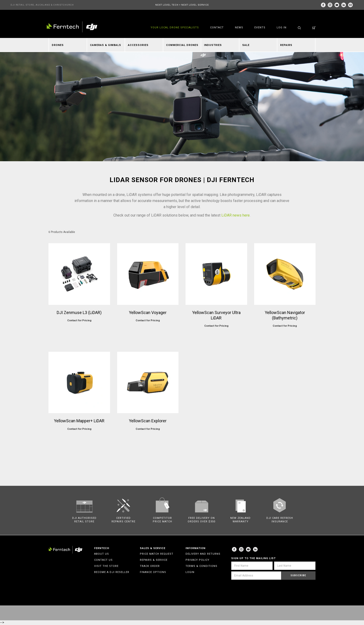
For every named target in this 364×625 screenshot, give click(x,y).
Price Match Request (157, 554)
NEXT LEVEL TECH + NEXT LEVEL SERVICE (182, 5)
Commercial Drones (182, 45)
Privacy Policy (197, 560)
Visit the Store (106, 566)
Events (260, 28)
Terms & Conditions (201, 566)
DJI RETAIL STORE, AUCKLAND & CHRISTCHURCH (42, 5)
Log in (282, 28)
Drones (58, 45)
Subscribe (298, 575)
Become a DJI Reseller (112, 572)
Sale (246, 45)
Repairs (286, 45)
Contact (217, 28)
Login (190, 572)
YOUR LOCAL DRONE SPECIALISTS (175, 28)
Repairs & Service (154, 560)
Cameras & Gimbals (106, 45)
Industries (213, 45)
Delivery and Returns (203, 554)
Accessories (138, 45)
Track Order (150, 566)
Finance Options (153, 572)
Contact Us (103, 560)
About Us (102, 554)
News (239, 28)
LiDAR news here (236, 215)
